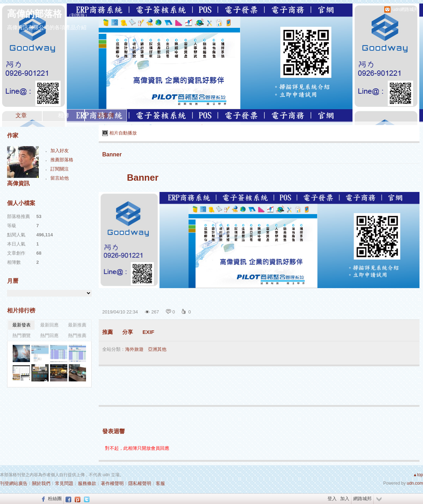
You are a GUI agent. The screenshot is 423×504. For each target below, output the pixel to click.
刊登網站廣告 (14, 483)
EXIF (148, 332)
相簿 (63, 115)
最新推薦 (77, 325)
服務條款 (87, 483)
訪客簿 (106, 115)
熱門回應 (49, 335)
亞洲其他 (157, 349)
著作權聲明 (112, 483)
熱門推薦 (77, 335)
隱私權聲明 (140, 483)
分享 (128, 332)
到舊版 (78, 15)
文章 (21, 115)
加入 (345, 499)
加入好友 (60, 151)
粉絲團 (55, 499)
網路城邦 (362, 499)
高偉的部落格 (35, 14)
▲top (418, 475)
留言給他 (60, 178)
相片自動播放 (123, 133)
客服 (160, 483)
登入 (332, 499)
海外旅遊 (134, 349)
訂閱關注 (60, 169)
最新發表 (22, 325)
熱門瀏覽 (22, 335)
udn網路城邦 (405, 9)
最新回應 (49, 325)
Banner (112, 154)
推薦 (108, 332)
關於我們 (41, 483)
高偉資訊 (18, 183)
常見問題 (64, 483)
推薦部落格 (62, 160)
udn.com (415, 483)
